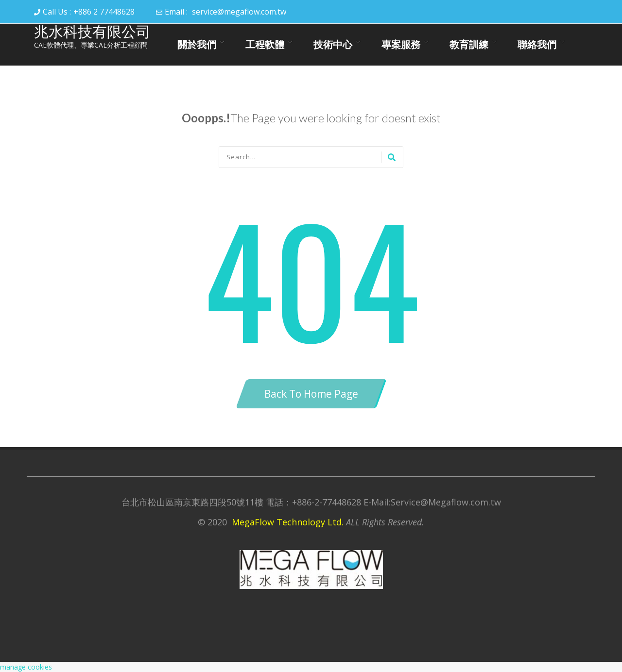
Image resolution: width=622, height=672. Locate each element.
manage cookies (26, 667)
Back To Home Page (311, 394)
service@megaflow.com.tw (239, 12)
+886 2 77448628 (104, 12)
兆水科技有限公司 (92, 32)
